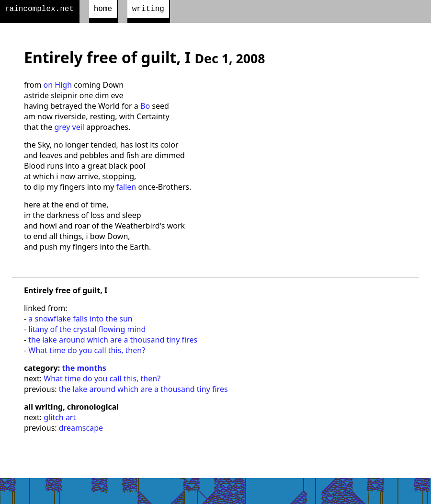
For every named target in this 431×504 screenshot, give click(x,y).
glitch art (60, 419)
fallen (126, 189)
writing (148, 10)
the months (84, 370)
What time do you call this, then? (87, 352)
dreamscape (81, 430)
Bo (145, 108)
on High (58, 87)
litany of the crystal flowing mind (87, 331)
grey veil (69, 129)
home (103, 10)
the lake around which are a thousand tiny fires (113, 342)
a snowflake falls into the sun (80, 321)
